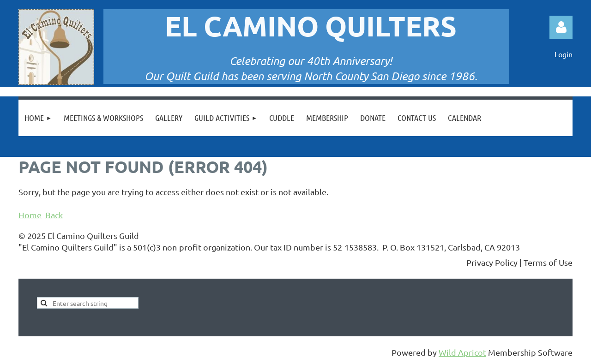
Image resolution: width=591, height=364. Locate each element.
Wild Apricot (462, 352)
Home (30, 215)
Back (54, 215)
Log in (561, 27)
